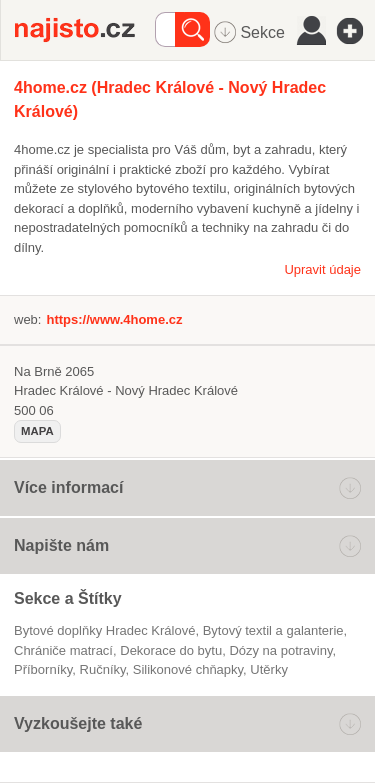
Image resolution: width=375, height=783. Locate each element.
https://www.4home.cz (114, 319)
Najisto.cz (85, 30)
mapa (37, 431)
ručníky (103, 669)
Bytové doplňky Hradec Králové (104, 630)
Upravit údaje (322, 269)
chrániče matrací (63, 650)
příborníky (43, 669)
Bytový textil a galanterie (273, 630)
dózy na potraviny (280, 650)
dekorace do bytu (171, 650)
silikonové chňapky (188, 669)
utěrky (269, 669)
